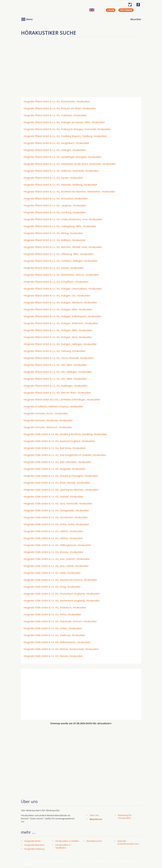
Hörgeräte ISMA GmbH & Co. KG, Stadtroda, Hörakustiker (54, 635)
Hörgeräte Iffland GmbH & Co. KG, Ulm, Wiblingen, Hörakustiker (58, 372)
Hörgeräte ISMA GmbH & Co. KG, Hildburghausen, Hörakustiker (57, 545)
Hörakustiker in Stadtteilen (63, 846)
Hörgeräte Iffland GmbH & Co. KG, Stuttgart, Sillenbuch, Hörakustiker (60, 302)
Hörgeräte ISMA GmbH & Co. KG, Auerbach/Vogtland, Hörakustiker (59, 441)
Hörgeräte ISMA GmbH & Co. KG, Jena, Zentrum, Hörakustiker (57, 559)
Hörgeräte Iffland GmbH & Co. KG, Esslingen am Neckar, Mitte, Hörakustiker (64, 122)
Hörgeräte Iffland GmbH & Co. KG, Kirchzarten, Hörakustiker (56, 198)
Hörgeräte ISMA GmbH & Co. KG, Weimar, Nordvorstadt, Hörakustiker (61, 649)
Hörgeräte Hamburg (34, 849)
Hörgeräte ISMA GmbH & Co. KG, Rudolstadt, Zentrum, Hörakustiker (60, 621)
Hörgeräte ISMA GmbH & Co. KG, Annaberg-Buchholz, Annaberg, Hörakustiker (65, 434)
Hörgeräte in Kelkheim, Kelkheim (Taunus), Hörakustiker (53, 406)
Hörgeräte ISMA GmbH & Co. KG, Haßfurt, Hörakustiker (53, 531)
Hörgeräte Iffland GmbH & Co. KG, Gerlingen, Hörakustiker (55, 150)
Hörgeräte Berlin (33, 841)
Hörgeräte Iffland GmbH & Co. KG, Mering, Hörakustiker (53, 233)
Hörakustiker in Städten (67, 841)
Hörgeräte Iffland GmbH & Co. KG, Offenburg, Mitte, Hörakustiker (58, 254)
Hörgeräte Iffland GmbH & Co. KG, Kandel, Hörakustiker (53, 178)
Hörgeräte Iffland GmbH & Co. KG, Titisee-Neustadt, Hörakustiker (59, 358)
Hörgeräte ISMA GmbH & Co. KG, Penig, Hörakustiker (52, 587)
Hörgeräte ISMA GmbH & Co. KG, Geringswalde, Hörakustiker (56, 510)
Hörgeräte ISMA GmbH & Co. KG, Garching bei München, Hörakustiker (61, 490)
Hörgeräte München (34, 845)
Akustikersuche (94, 841)
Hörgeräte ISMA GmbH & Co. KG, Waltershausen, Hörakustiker (57, 642)
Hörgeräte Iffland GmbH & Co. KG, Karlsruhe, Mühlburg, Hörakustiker (60, 185)
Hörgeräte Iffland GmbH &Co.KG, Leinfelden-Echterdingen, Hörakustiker (62, 400)
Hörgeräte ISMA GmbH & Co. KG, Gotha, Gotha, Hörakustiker (56, 524)
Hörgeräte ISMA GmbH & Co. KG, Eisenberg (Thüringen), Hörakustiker (61, 476)
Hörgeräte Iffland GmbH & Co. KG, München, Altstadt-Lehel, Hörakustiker (63, 247)
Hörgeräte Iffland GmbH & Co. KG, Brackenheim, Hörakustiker (57, 101)
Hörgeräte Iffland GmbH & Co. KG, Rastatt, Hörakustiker (54, 268)
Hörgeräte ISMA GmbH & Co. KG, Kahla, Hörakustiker (52, 573)
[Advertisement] (81, 68)
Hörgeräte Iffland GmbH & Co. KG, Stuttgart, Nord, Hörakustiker (58, 337)
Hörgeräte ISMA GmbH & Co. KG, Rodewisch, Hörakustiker (55, 607)
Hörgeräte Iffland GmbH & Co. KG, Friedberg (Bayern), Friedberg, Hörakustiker (65, 136)
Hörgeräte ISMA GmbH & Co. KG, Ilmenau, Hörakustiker (53, 552)
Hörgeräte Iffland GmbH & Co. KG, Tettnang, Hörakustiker (54, 351)
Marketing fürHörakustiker (125, 817)
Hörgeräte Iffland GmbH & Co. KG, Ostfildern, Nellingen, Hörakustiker (60, 261)
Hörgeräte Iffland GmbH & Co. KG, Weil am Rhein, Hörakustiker (57, 393)
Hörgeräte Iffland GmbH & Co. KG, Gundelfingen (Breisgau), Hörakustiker (62, 157)
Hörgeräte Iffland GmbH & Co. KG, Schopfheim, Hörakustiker (56, 282)
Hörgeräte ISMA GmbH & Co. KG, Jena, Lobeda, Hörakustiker (56, 566)
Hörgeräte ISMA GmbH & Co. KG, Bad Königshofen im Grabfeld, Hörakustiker (65, 455)
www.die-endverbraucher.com (128, 842)
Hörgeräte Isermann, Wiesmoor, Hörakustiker (48, 427)
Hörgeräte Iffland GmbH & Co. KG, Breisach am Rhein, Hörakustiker (60, 108)
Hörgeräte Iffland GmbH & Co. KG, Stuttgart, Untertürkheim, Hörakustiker (63, 289)
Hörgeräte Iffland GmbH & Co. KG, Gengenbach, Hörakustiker (56, 143)
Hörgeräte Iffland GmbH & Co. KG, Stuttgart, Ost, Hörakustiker (57, 296)
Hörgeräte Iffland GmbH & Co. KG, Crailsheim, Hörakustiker (55, 115)
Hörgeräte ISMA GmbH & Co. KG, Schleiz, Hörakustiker (53, 628)
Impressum (102, 861)
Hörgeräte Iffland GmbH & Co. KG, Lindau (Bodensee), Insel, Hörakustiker (63, 219)
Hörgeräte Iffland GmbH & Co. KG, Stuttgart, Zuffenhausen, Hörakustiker (62, 316)
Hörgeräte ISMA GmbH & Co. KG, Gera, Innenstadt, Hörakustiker (58, 503)
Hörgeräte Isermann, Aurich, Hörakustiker (46, 413)
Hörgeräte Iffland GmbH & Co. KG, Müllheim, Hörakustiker (54, 240)
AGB (114, 861)
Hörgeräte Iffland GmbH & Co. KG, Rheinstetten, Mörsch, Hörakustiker (61, 275)
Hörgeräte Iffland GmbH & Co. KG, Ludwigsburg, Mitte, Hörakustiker (60, 226)
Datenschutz (128, 861)
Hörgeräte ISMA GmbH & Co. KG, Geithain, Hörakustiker (53, 497)
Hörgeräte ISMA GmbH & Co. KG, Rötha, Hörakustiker (52, 614)
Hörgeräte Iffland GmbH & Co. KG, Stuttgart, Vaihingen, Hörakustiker (60, 344)
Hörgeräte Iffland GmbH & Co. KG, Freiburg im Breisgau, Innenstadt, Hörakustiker (67, 129)
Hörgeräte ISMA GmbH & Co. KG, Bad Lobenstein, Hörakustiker (57, 462)
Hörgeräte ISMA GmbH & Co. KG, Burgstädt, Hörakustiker (54, 469)
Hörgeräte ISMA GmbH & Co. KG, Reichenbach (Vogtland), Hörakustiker (62, 594)
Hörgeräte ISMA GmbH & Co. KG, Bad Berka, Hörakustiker (55, 448)
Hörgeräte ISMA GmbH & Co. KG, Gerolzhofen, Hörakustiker (56, 517)
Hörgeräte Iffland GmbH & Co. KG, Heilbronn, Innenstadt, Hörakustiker (61, 171)
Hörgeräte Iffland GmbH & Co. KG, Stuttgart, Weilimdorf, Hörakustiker (61, 323)
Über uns (94, 815)
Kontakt (87, 861)
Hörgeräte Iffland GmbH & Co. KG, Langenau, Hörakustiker (55, 205)
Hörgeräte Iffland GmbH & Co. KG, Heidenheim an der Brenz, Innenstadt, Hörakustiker (70, 164)
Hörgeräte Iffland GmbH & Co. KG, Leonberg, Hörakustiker (55, 212)
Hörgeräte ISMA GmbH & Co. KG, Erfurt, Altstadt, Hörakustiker (57, 483)
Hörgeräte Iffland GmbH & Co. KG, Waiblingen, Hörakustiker (55, 386)
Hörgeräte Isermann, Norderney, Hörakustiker (48, 420)
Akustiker (136, 19)
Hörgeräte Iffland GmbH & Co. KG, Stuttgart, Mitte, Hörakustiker (58, 309)
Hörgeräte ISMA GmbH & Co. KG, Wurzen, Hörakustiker (53, 656)
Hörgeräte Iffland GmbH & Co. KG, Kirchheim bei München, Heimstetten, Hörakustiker (69, 192)
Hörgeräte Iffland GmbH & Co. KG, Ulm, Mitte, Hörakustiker (55, 365)
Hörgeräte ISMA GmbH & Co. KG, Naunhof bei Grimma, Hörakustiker (60, 580)
